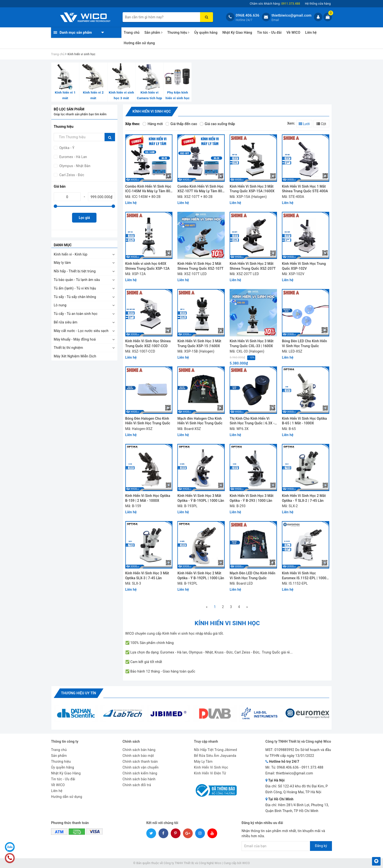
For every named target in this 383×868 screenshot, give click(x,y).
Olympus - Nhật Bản (74, 166)
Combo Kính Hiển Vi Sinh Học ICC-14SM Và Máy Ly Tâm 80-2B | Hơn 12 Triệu (148, 189)
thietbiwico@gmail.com (292, 15)
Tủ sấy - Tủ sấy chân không (75, 297)
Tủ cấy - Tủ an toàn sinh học (76, 314)
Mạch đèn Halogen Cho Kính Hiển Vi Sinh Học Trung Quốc (200, 421)
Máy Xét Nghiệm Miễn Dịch (75, 356)
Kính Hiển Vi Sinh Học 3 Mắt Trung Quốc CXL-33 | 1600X (251, 343)
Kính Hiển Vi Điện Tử (210, 773)
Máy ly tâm (62, 263)
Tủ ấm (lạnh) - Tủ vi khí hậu (75, 288)
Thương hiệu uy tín (79, 693)
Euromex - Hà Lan (73, 157)
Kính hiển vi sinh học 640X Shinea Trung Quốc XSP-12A (148, 266)
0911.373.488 (312, 767)
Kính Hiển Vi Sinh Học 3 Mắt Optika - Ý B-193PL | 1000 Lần (201, 498)
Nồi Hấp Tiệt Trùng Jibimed (215, 750)
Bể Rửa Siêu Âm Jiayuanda (215, 756)
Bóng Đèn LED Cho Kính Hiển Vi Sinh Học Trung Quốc (304, 343)
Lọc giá (84, 218)
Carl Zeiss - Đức (71, 175)
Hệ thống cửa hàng (318, 4)
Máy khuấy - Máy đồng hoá (75, 339)
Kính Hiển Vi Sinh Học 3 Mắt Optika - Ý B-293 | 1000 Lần (251, 498)
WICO (246, 863)
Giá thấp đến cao (181, 124)
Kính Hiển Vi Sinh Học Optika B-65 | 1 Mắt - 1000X (304, 421)
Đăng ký (321, 846)
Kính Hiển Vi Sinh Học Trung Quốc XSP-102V (304, 266)
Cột (321, 124)
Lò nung (60, 305)
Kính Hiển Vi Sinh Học (211, 767)
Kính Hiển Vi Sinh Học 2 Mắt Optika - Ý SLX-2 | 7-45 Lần (304, 498)
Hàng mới (153, 124)
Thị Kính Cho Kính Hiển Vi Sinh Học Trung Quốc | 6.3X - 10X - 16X (252, 421)
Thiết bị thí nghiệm (68, 348)
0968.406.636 (248, 15)
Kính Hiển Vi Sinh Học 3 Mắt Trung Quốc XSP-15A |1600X (252, 189)
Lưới (304, 124)
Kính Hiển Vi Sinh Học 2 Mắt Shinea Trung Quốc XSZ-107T (200, 266)
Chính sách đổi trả (137, 785)
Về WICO (293, 32)
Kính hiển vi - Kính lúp (71, 254)
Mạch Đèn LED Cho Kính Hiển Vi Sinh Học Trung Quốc (252, 576)
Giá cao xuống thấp (217, 124)
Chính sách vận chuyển (141, 767)
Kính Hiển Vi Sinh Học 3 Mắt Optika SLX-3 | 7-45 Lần (147, 576)
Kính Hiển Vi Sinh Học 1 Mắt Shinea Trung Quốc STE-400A (305, 189)
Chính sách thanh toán (140, 761)
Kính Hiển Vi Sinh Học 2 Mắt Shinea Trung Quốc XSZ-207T (253, 266)
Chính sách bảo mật (138, 756)
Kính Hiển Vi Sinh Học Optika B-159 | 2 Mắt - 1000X (148, 498)
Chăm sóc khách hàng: (275, 4)
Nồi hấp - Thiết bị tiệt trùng (75, 271)
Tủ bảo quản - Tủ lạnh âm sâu (77, 280)
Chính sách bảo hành (139, 779)
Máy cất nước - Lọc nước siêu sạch (81, 331)
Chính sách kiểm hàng (140, 773)
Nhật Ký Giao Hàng (237, 32)
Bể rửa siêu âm (66, 322)
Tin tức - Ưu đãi (269, 32)
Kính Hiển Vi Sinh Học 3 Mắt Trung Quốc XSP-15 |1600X (199, 343)
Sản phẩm (153, 32)
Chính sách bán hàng (139, 750)
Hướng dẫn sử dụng (139, 43)
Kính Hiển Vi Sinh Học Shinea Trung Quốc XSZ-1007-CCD (148, 343)
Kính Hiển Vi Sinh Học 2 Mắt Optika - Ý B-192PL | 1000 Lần (201, 576)
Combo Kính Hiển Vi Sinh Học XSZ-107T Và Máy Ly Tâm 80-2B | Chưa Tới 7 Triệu (200, 189)
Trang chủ (132, 32)
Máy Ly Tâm (203, 761)
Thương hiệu (178, 32)
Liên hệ (311, 32)
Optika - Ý (66, 148)
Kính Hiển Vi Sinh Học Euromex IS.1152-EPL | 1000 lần (304, 576)
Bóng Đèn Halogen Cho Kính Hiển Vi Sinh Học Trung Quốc (148, 421)
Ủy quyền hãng (206, 32)
